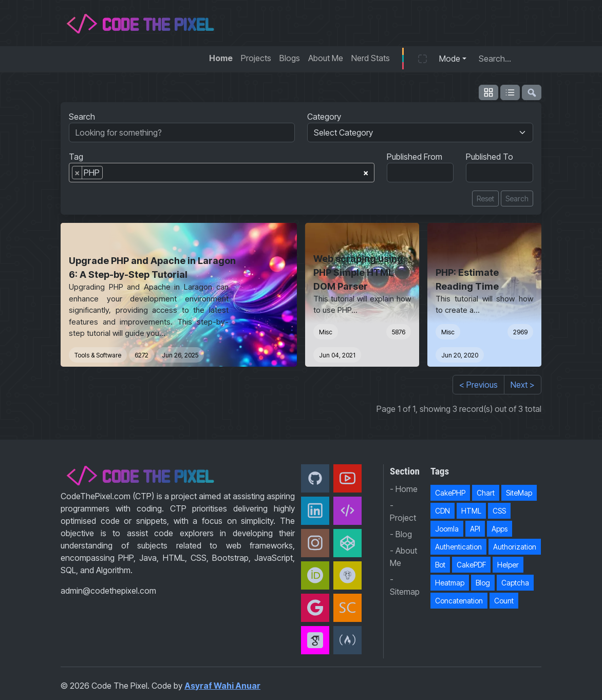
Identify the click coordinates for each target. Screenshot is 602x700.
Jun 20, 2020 (460, 355)
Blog (483, 583)
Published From (415, 157)
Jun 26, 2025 (180, 355)
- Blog (401, 534)
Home (221, 58)
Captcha (515, 583)
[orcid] (315, 575)
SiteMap (519, 493)
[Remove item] (77, 173)
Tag (76, 157)
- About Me (403, 557)
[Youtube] (347, 478)
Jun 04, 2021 (337, 355)
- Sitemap (405, 585)
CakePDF (471, 565)
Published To (490, 157)
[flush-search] (532, 92)
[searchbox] (108, 175)
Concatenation (459, 601)
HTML (471, 511)
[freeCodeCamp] (347, 640)
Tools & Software (98, 355)
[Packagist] (347, 575)
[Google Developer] (315, 608)
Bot (440, 565)
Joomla (447, 529)
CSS (499, 511)
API (475, 529)
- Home (404, 489)
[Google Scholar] (315, 640)
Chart (486, 493)
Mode (450, 59)
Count (504, 601)
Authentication (458, 547)
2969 (520, 332)
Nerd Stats (371, 58)
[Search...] (507, 59)
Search (82, 117)
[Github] (315, 478)
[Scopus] (347, 608)
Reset (485, 198)
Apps (500, 529)
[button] (422, 59)
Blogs (290, 58)
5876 (399, 332)
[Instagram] (315, 543)
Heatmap (450, 583)
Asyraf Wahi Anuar (222, 686)
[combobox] (222, 173)
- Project (403, 512)
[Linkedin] (315, 511)
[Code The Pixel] (347, 511)
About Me (326, 58)
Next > (523, 385)
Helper (508, 565)
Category (324, 117)
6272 (142, 355)
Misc (326, 332)
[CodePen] (347, 543)
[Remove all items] (366, 171)
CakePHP (450, 493)
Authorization (515, 547)
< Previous (478, 385)
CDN (443, 511)
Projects (256, 58)
